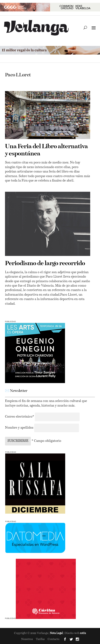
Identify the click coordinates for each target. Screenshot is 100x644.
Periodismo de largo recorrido (45, 264)
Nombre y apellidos (19, 428)
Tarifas (40, 639)
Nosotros (27, 639)
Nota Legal (57, 633)
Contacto (53, 639)
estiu (83, 633)
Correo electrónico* (20, 417)
